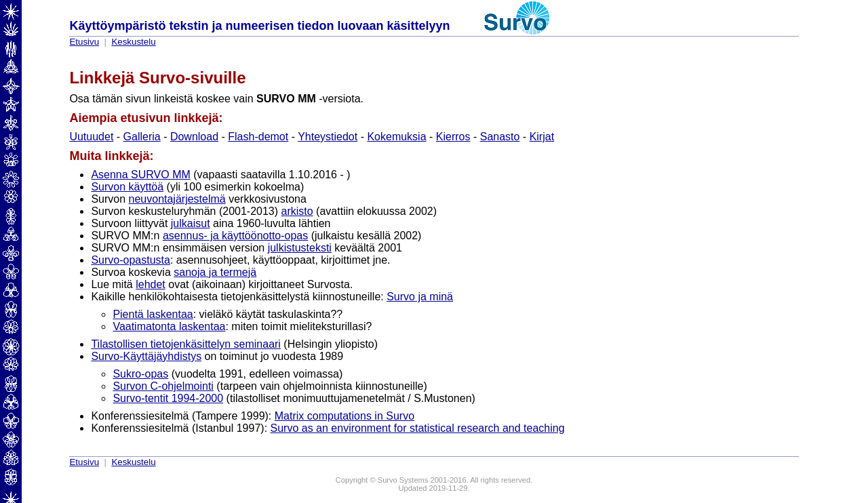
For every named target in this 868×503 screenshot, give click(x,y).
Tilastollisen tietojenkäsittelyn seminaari (186, 344)
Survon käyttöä (127, 187)
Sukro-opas (140, 374)
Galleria (142, 137)
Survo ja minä (420, 297)
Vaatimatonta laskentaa (169, 326)
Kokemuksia (396, 137)
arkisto (297, 211)
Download (194, 137)
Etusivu (84, 42)
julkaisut (191, 223)
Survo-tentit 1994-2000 (168, 398)
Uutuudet (91, 137)
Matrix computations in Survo (344, 416)
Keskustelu (133, 42)
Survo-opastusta (131, 260)
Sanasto (500, 137)
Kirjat (542, 137)
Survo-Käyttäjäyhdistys (146, 356)
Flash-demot (258, 137)
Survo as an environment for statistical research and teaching (418, 428)
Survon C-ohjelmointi (163, 386)
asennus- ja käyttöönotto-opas (235, 236)
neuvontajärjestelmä (177, 199)
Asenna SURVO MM (140, 175)
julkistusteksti (300, 248)
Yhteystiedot (328, 137)
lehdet (151, 284)
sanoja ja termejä (215, 272)
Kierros (453, 137)
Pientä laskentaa (153, 314)
